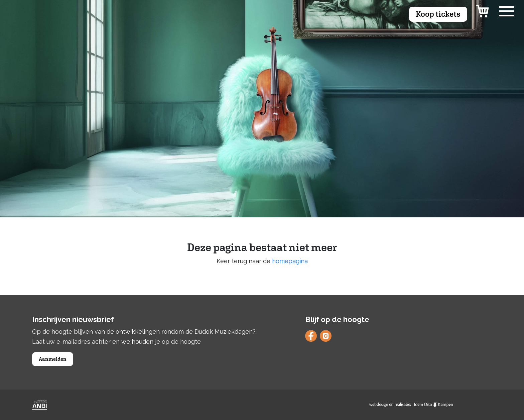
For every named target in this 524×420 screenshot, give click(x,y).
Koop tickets (438, 14)
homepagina (290, 261)
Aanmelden (53, 359)
